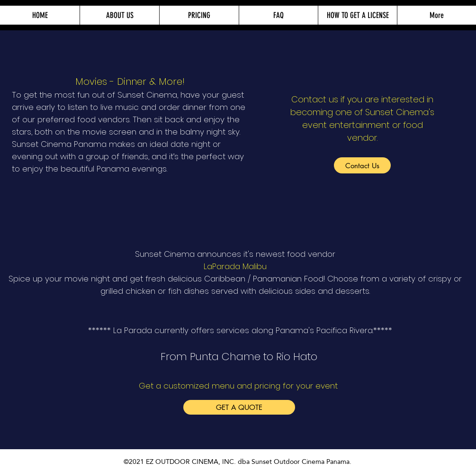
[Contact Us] (362, 165)
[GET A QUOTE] (239, 407)
